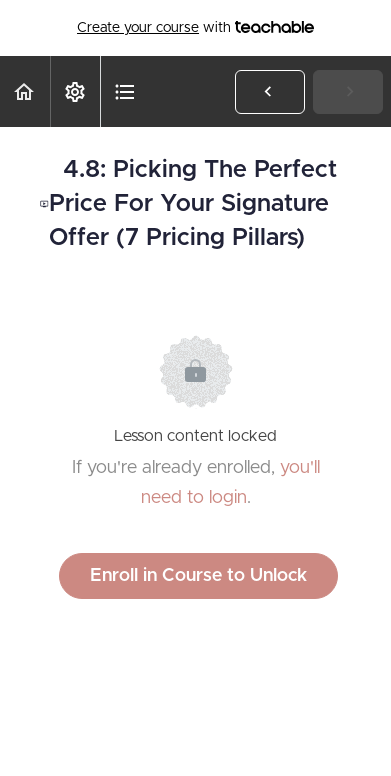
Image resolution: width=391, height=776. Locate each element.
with (195, 28)
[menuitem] (75, 91)
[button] (25, 91)
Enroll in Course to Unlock (198, 576)
